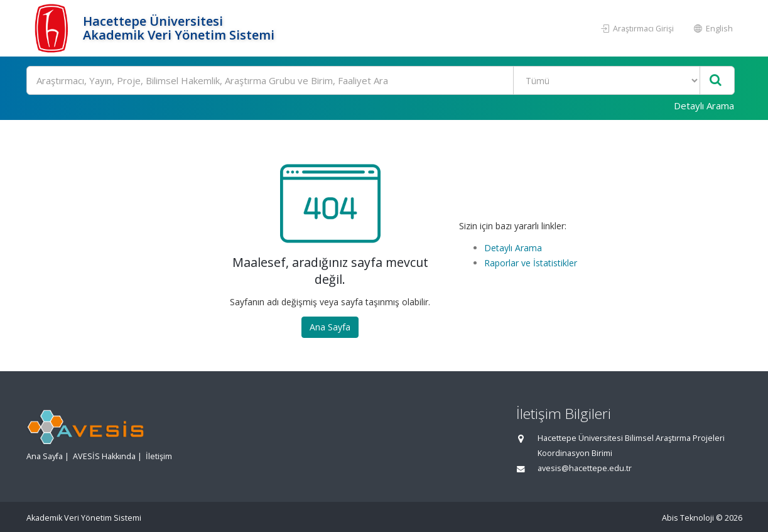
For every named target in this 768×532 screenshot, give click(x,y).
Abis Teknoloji (688, 518)
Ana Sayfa (330, 327)
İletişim (159, 456)
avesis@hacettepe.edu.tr (585, 468)
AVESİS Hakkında (104, 456)
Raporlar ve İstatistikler (531, 263)
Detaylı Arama (704, 106)
